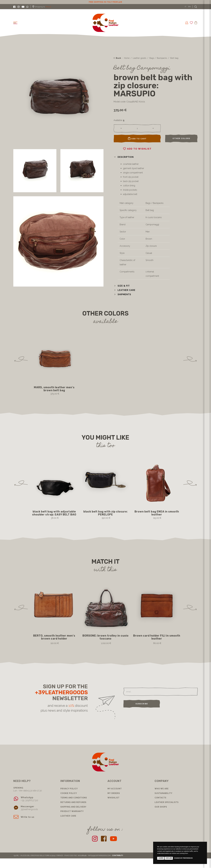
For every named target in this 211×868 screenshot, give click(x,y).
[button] (124, 157)
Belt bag (174, 58)
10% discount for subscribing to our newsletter (105, 2)
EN (189, 7)
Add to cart (137, 138)
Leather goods (140, 58)
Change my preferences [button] (183, 858)
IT (186, 7)
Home (127, 58)
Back (117, 58)
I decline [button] (169, 858)
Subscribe (142, 704)
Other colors (181, 138)
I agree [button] (161, 858)
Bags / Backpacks (158, 58)
